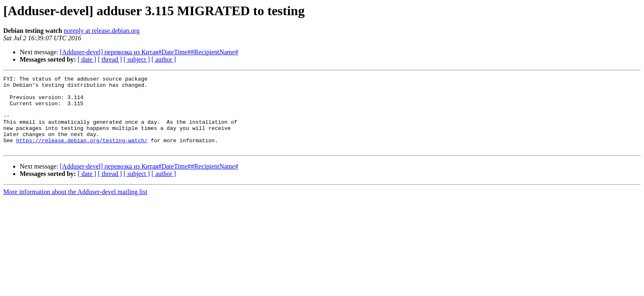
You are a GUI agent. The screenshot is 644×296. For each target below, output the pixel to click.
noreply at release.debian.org (102, 31)
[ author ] (164, 59)
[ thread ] (110, 59)
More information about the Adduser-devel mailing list (75, 207)
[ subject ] (137, 59)
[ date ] (87, 59)
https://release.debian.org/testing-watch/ (82, 154)
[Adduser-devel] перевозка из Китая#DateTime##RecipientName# (149, 52)
